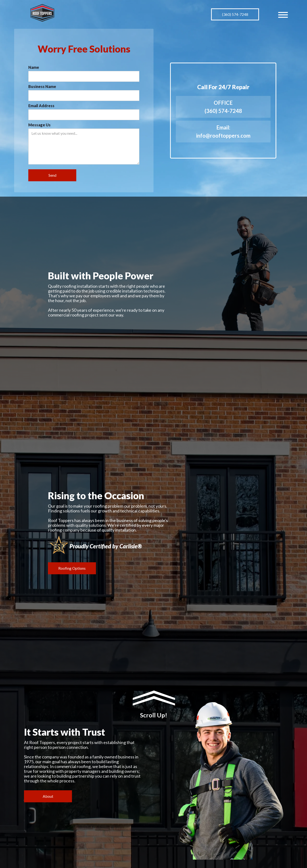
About (48, 796)
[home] (42, 13)
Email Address (41, 106)
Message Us (39, 125)
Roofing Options (72, 568)
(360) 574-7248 (235, 14)
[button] (283, 14)
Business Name (42, 86)
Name (34, 67)
